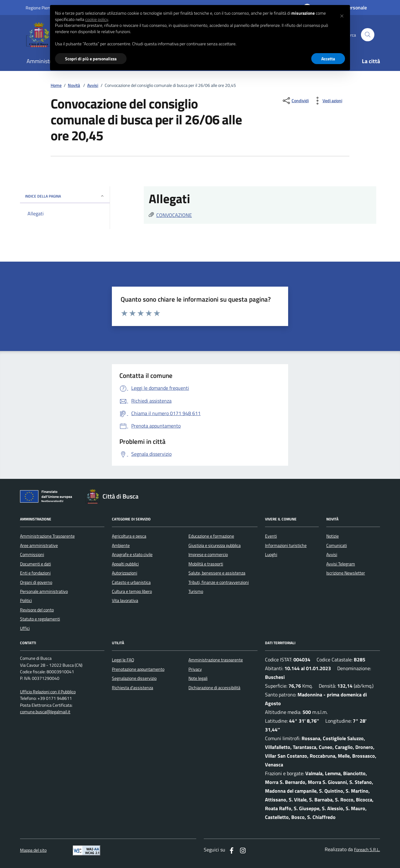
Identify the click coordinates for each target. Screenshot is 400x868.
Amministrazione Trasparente (47, 536)
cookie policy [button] (97, 19)
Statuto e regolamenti (40, 619)
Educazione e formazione (211, 536)
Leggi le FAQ (123, 660)
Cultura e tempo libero (132, 591)
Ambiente (121, 545)
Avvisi (93, 85)
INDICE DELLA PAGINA (65, 196)
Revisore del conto (37, 610)
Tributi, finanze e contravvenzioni (219, 582)
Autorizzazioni (125, 573)
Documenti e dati (35, 564)
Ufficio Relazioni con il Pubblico (48, 692)
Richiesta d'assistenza (132, 688)
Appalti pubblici (125, 564)
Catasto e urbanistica (131, 582)
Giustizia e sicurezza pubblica (215, 545)
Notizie (332, 536)
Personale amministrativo (44, 591)
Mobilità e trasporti (206, 564)
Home (56, 85)
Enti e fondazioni (35, 573)
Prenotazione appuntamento (138, 669)
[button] (342, 15)
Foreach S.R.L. (367, 850)
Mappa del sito (33, 850)
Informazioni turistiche (286, 545)
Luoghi (271, 554)
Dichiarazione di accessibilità (214, 688)
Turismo (196, 591)
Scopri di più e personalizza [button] (91, 59)
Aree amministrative (39, 545)
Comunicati (337, 545)
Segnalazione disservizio (134, 678)
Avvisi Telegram (341, 564)
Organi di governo (36, 582)
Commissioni (32, 554)
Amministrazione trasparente (216, 660)
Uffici (25, 628)
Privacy (195, 669)
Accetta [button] (328, 59)
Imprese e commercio (208, 554)
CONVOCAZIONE (174, 215)
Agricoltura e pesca (129, 536)
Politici (26, 600)
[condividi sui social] (295, 101)
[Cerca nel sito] (368, 35)
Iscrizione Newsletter (346, 573)
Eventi (271, 536)
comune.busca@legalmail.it (45, 712)
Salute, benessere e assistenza (217, 573)
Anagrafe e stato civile (132, 554)
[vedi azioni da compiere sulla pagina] (327, 101)
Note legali (198, 678)
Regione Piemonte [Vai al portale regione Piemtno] (42, 8)
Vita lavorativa (125, 600)
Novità (74, 85)
